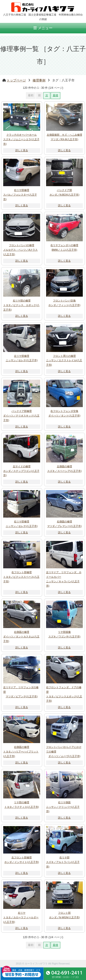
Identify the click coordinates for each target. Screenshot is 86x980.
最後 (55, 95)
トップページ (16, 80)
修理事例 (39, 80)
